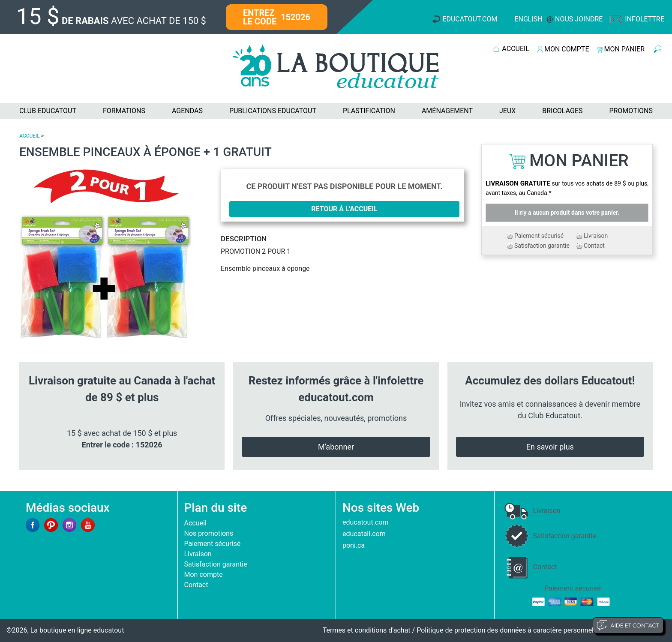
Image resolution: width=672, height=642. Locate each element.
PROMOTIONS (631, 111)
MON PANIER (624, 49)
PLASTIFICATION (369, 111)
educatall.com (364, 534)
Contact (594, 246)
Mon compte (204, 574)
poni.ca (354, 545)
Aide (628, 625)
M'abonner (336, 447)
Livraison (596, 236)
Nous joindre (579, 19)
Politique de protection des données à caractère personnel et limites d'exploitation (541, 630)
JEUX (507, 111)
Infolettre (645, 19)
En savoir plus (550, 447)
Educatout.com (470, 19)
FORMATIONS (124, 111)
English (528, 19)
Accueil (195, 523)
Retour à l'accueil (344, 209)
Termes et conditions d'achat (367, 630)
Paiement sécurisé (539, 236)
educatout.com (365, 522)
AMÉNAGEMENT (447, 111)
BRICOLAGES (562, 111)
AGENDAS (187, 111)
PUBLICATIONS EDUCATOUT (273, 111)
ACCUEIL (516, 49)
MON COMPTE (567, 49)
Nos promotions (209, 533)
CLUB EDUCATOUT (48, 111)
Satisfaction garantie (542, 246)
